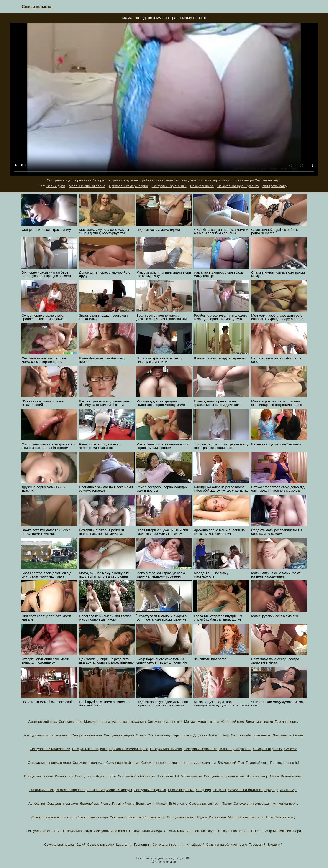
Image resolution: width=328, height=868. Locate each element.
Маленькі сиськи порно (87, 186)
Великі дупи (56, 186)
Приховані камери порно (128, 186)
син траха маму (275, 186)
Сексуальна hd (202, 186)
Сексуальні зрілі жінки (169, 186)
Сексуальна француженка (238, 186)
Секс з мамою (36, 6)
